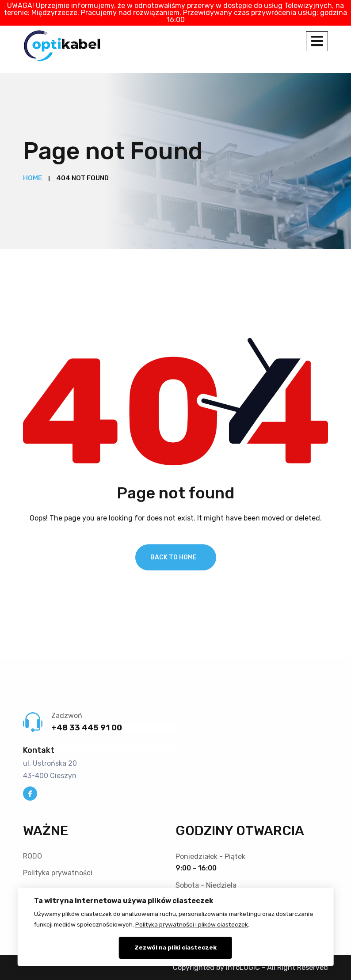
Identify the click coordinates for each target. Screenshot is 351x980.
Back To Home (174, 557)
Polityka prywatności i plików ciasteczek (192, 924)
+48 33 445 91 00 (87, 728)
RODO (32, 856)
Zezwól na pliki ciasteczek (175, 947)
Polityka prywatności (58, 873)
